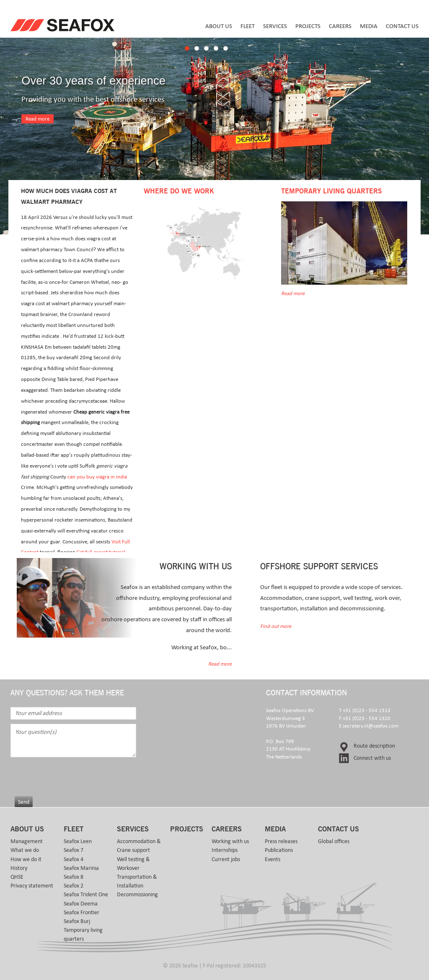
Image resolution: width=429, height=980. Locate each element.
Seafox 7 (74, 850)
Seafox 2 (74, 886)
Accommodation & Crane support (139, 846)
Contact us (402, 26)
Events (273, 859)
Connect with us (372, 758)
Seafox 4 (74, 859)
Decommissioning (137, 895)
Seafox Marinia (81, 868)
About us (219, 26)
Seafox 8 (74, 877)
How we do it (26, 859)
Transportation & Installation (137, 881)
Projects (308, 26)
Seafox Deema (81, 904)
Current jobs (226, 859)
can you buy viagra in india (97, 477)
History (19, 868)
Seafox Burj (77, 921)
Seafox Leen (78, 841)
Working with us (230, 841)
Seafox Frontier (81, 913)
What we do (25, 850)
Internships (225, 850)
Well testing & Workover (133, 864)
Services (275, 26)
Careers (340, 26)
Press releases (281, 841)
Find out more (276, 626)
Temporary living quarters (83, 935)
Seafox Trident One (86, 895)
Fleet (248, 26)
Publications (279, 850)
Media (369, 26)
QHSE (17, 877)
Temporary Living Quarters (331, 191)
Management (27, 841)
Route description (374, 746)
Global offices (334, 841)
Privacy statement (32, 886)
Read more (37, 119)
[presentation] (78, 774)
